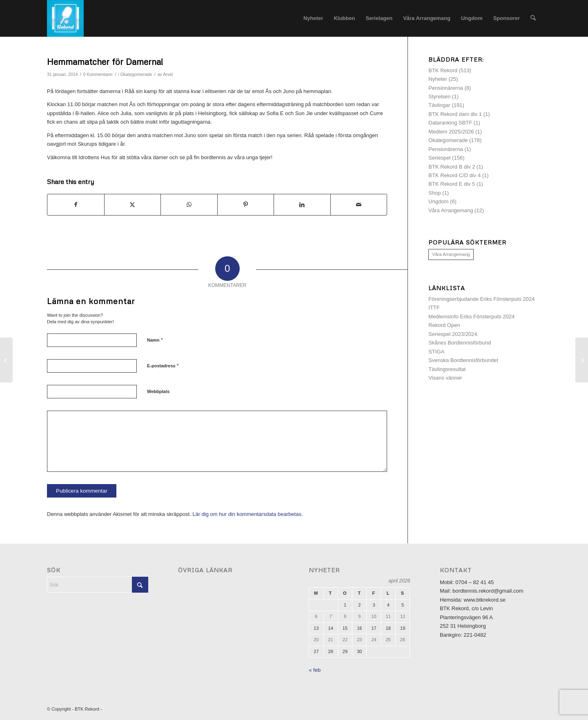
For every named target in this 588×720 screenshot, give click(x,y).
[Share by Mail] (359, 205)
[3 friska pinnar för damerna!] (582, 360)
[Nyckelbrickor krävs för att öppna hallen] (6, 360)
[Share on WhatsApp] (189, 205)
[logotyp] (65, 18)
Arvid (168, 74)
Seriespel (439, 158)
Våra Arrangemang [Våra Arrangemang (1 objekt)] (451, 254)
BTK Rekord (443, 70)
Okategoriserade (136, 74)
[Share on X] (133, 205)
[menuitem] (313, 18)
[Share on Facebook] (76, 205)
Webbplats (158, 391)
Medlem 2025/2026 (451, 132)
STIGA (436, 352)
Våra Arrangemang (451, 210)
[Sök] (533, 18)
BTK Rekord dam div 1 (455, 114)
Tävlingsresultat (447, 369)
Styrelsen (439, 97)
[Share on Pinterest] (246, 205)
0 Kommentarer (98, 74)
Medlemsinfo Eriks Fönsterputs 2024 (471, 317)
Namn (155, 340)
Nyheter (438, 79)
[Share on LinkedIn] (302, 205)
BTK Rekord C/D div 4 (454, 175)
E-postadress (163, 366)
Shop (434, 193)
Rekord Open (444, 325)
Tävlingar (439, 105)
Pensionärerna (446, 88)
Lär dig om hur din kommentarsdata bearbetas (247, 514)
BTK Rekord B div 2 (452, 167)
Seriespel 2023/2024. (453, 334)
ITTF (434, 308)
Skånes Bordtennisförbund (460, 343)
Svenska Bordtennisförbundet (463, 360)
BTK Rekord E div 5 (452, 184)
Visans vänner (445, 378)
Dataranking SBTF (450, 123)
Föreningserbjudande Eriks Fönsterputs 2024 (481, 299)
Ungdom (438, 201)
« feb (315, 670)
